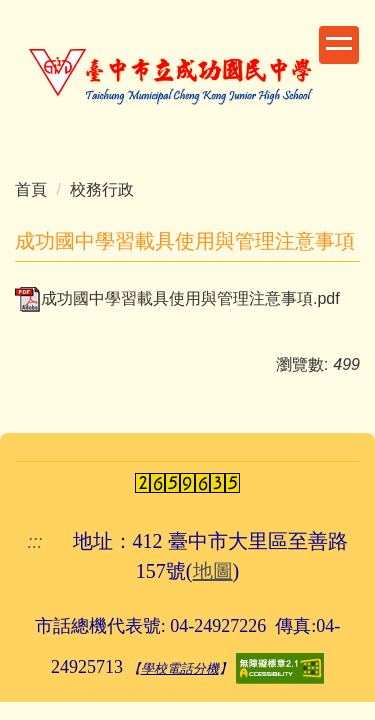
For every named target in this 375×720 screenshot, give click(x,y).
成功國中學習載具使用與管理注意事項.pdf (177, 298)
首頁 (31, 189)
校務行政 (102, 189)
